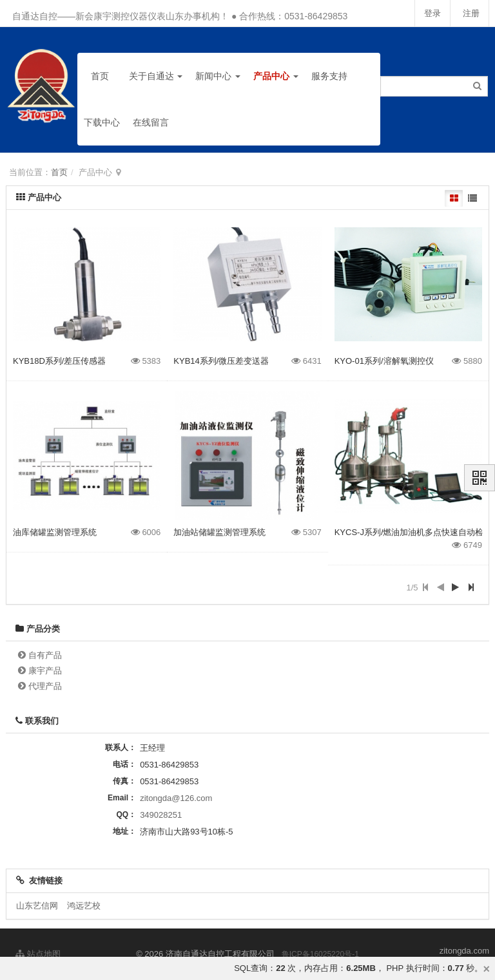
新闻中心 (218, 76)
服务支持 (329, 76)
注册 (471, 13)
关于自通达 (156, 76)
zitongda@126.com (176, 798)
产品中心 (276, 76)
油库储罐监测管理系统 (55, 532)
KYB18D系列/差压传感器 (59, 361)
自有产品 (45, 655)
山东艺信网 (37, 906)
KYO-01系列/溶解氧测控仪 (384, 361)
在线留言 (151, 122)
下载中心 (102, 122)
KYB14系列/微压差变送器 (221, 361)
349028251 (161, 815)
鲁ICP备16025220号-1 (320, 954)
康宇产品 (45, 671)
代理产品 (45, 686)
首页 (100, 76)
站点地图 (38, 954)
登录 (431, 13)
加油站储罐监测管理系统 (219, 532)
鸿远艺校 (84, 906)
